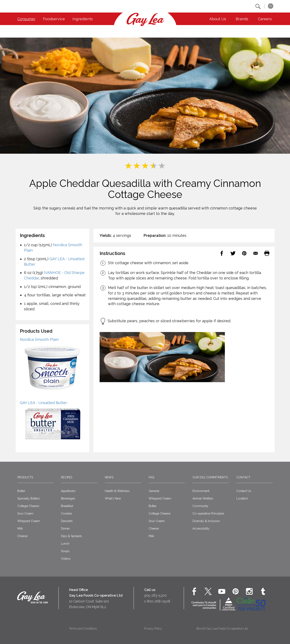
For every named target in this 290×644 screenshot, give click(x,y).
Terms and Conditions (83, 629)
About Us (218, 19)
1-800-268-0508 (157, 601)
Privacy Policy (153, 629)
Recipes (67, 477)
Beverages (68, 498)
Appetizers (68, 491)
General (154, 491)
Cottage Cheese (28, 506)
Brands (242, 19)
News (109, 477)
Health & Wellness (117, 491)
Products (25, 477)
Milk (20, 529)
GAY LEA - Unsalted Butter (43, 403)
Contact (243, 477)
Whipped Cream (29, 521)
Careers (265, 19)
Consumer (26, 19)
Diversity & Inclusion (206, 521)
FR (270, 6)
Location (242, 498)
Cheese (22, 536)
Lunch (65, 544)
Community (200, 506)
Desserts (67, 521)
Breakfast (67, 506)
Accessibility (201, 529)
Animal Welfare (203, 498)
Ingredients (83, 19)
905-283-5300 (155, 595)
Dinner (65, 529)
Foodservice (54, 19)
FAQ (151, 477)
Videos (66, 559)
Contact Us (244, 491)
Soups (65, 551)
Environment (201, 491)
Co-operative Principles (208, 513)
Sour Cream (25, 513)
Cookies (66, 513)
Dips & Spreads (71, 536)
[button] (258, 6)
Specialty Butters (29, 498)
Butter (21, 491)
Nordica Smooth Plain (39, 339)
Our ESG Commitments (210, 477)
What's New (113, 498)
